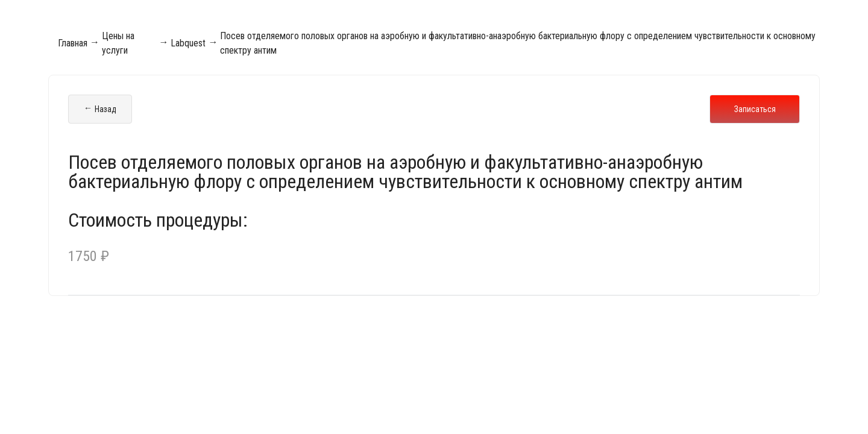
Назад (100, 109)
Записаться (755, 109)
